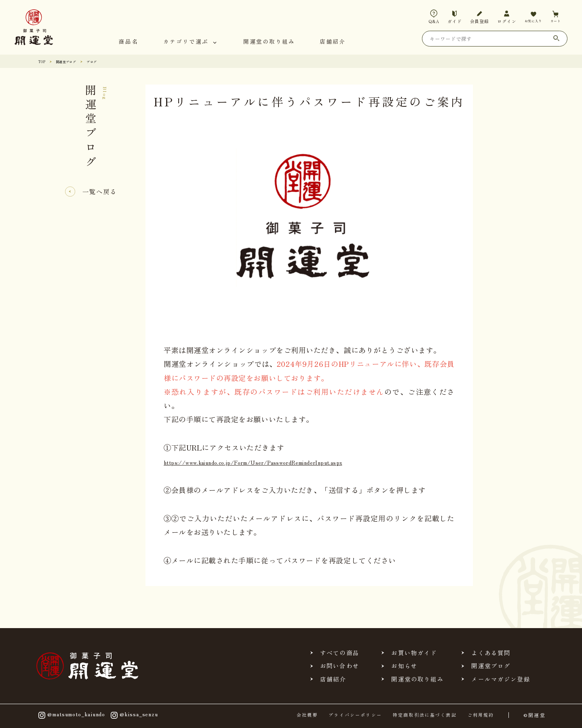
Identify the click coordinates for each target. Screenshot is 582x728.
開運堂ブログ (73, 61)
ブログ (104, 61)
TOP (43, 61)
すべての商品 (340, 653)
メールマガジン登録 (501, 679)
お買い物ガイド (414, 653)
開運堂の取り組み (269, 42)
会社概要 (307, 715)
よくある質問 (491, 653)
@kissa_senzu (133, 715)
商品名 (129, 42)
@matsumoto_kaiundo (71, 715)
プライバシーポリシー (355, 715)
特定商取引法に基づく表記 (425, 715)
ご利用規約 (481, 715)
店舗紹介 (333, 42)
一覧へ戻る (100, 191)
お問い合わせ (340, 666)
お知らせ (404, 666)
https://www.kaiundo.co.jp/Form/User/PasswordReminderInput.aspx (282, 461)
